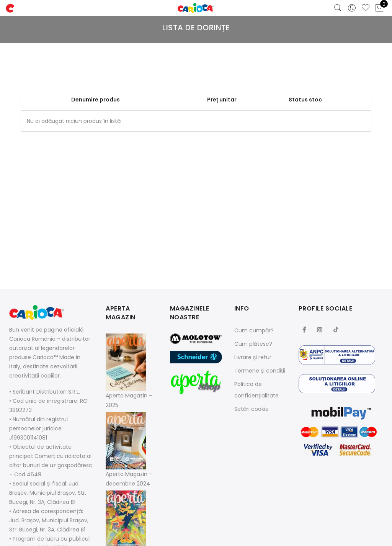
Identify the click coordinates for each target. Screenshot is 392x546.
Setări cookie (252, 409)
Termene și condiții (260, 371)
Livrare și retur (253, 357)
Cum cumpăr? (254, 330)
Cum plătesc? (253, 344)
